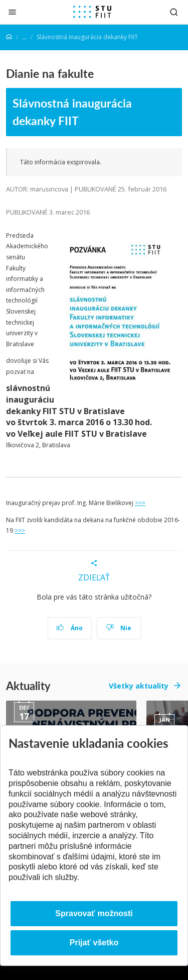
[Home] (9, 37)
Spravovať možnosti (94, 913)
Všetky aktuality (139, 686)
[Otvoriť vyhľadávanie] (174, 12)
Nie (119, 628)
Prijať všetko (94, 943)
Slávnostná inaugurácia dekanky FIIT (72, 112)
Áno (69, 628)
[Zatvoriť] (12, 12)
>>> (140, 503)
